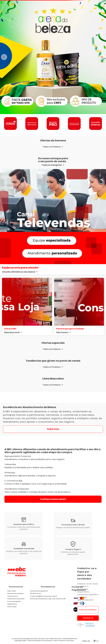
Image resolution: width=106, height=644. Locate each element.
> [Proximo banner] (102, 57)
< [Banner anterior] (4, 57)
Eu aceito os (82, 625)
